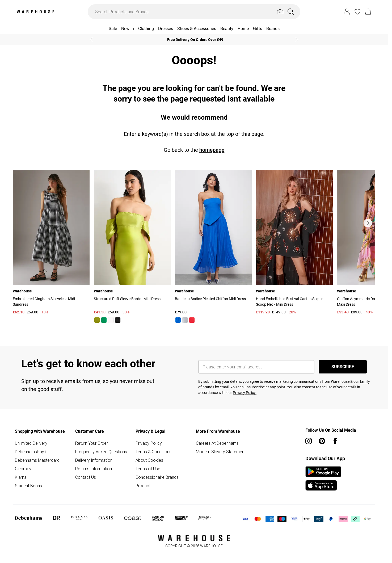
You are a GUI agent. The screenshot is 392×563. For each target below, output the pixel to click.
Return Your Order (92, 443)
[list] (194, 250)
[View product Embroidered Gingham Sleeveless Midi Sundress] (51, 242)
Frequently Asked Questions (101, 452)
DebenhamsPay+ (31, 452)
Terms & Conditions (153, 452)
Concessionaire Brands (157, 477)
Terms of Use (148, 469)
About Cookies (149, 460)
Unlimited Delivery (31, 443)
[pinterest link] (322, 441)
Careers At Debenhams (217, 443)
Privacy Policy (149, 443)
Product (143, 486)
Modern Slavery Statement (221, 452)
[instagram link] (309, 441)
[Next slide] (297, 40)
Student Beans (28, 486)
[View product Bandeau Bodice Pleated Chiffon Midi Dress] (213, 249)
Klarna (21, 477)
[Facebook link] (335, 441)
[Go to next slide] (368, 223)
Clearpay (23, 469)
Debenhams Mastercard (37, 460)
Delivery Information (94, 460)
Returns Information (94, 469)
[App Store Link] (323, 478)
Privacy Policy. (245, 393)
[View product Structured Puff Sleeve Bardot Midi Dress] (132, 249)
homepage (212, 150)
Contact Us (86, 477)
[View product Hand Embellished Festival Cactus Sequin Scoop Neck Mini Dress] (294, 242)
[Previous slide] (91, 40)
